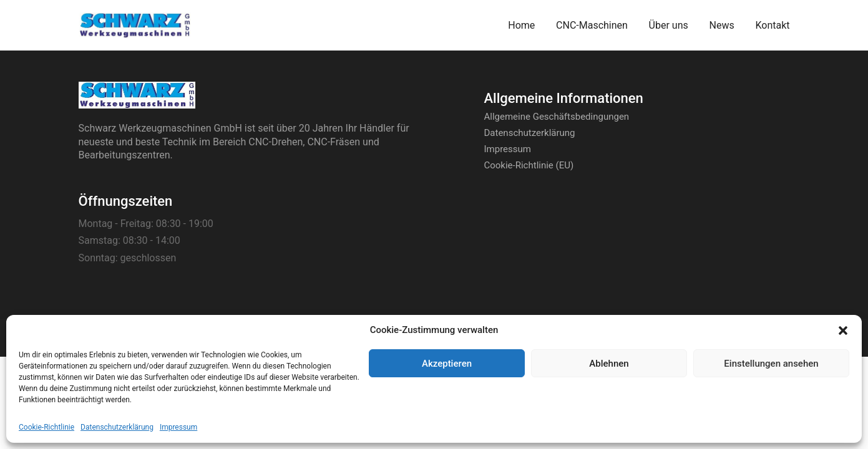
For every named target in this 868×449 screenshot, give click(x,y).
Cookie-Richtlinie (46, 427)
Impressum (178, 427)
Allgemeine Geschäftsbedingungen (557, 117)
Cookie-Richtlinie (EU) (529, 165)
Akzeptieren (447, 364)
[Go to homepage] (135, 25)
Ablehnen (609, 364)
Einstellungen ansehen (771, 364)
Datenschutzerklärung (117, 427)
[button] (843, 331)
